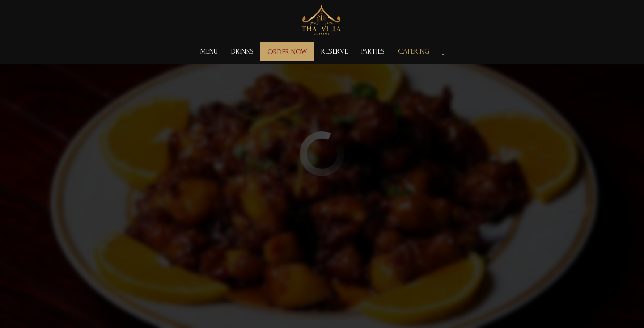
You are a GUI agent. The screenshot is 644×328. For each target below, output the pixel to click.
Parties (373, 51)
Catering (414, 51)
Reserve (335, 51)
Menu (209, 51)
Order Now (287, 52)
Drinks (242, 51)
